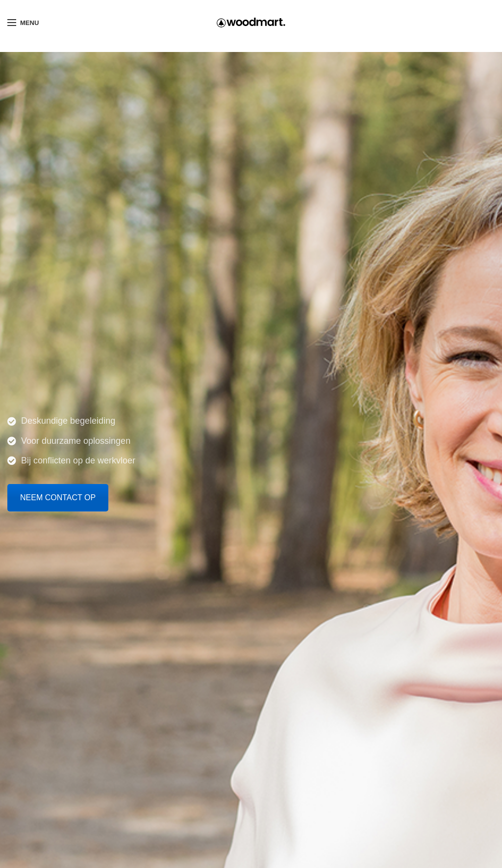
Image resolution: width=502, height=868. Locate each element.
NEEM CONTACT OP (58, 498)
